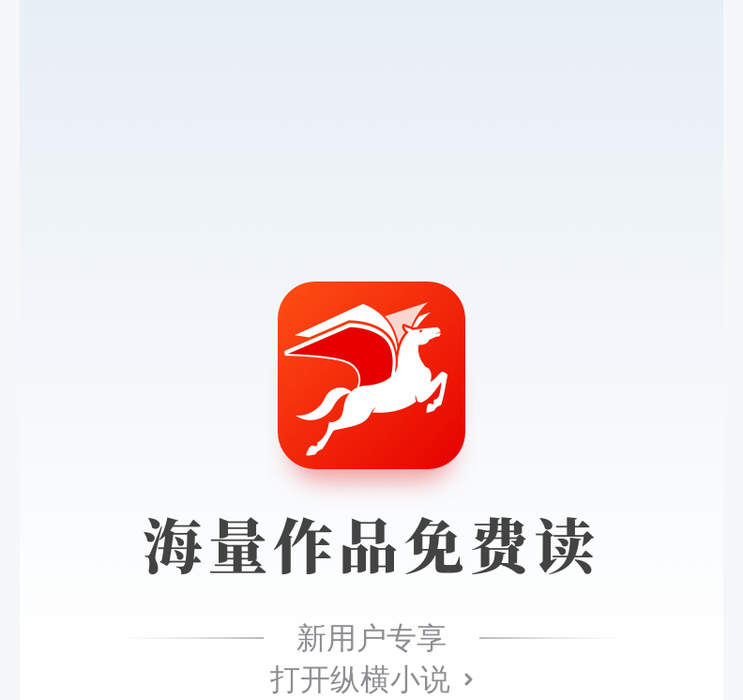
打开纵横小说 (360, 679)
